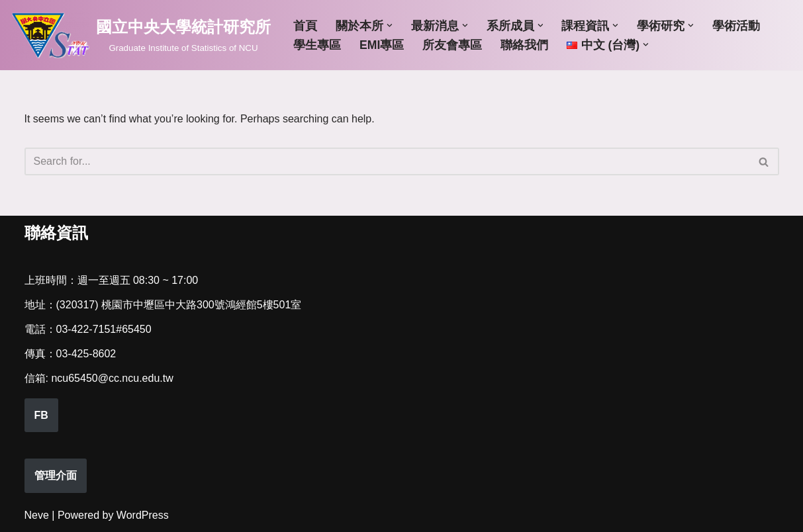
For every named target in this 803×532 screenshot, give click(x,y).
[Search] (387, 161)
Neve (37, 515)
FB (41, 415)
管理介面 (56, 475)
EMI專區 (382, 45)
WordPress (143, 515)
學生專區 (317, 45)
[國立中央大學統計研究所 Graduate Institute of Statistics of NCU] (140, 35)
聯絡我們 (524, 45)
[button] (390, 25)
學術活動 (736, 26)
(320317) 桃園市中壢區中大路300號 (141, 305)
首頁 (305, 26)
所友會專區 (452, 45)
